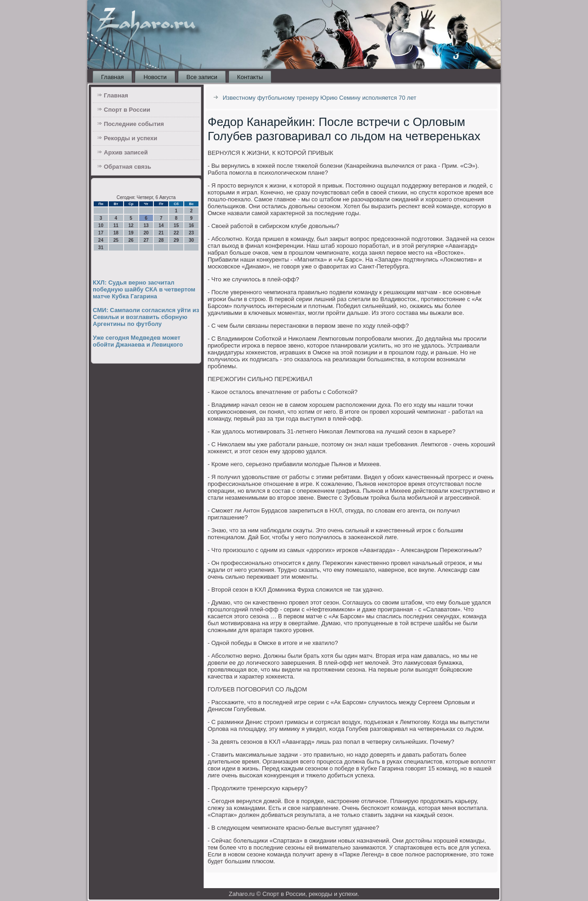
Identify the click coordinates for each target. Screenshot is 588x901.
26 (131, 240)
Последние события (134, 124)
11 (116, 225)
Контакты (250, 77)
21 (161, 233)
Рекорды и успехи (130, 138)
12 (131, 225)
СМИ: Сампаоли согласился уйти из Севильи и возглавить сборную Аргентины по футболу (146, 317)
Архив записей (126, 152)
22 (176, 233)
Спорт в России (127, 110)
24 (101, 240)
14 (161, 225)
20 (146, 233)
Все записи (202, 77)
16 (191, 225)
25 (116, 240)
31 (101, 248)
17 (101, 233)
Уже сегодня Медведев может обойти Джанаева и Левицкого (138, 341)
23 (191, 233)
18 (116, 233)
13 (146, 225)
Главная (112, 77)
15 (176, 225)
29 (176, 240)
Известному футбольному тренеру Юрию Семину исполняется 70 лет (320, 98)
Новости (155, 77)
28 (161, 240)
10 (101, 225)
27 (146, 240)
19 (131, 233)
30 (191, 240)
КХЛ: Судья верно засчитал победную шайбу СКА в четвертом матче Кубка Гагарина (144, 289)
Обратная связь (127, 167)
